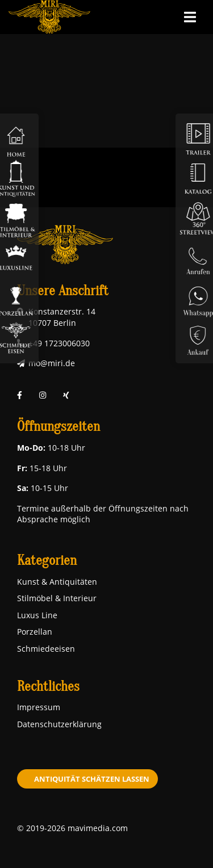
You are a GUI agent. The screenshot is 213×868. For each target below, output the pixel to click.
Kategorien (47, 561)
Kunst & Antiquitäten (57, 582)
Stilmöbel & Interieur (57, 598)
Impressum (39, 707)
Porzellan (35, 632)
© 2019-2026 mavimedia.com (72, 828)
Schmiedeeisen (46, 649)
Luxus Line (37, 615)
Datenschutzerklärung (59, 724)
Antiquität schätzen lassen (92, 779)
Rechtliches (48, 687)
